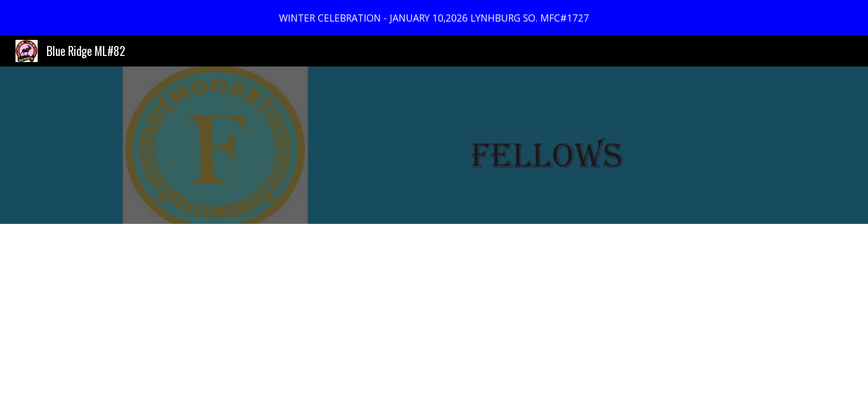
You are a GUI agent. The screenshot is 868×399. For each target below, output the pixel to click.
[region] (434, 18)
